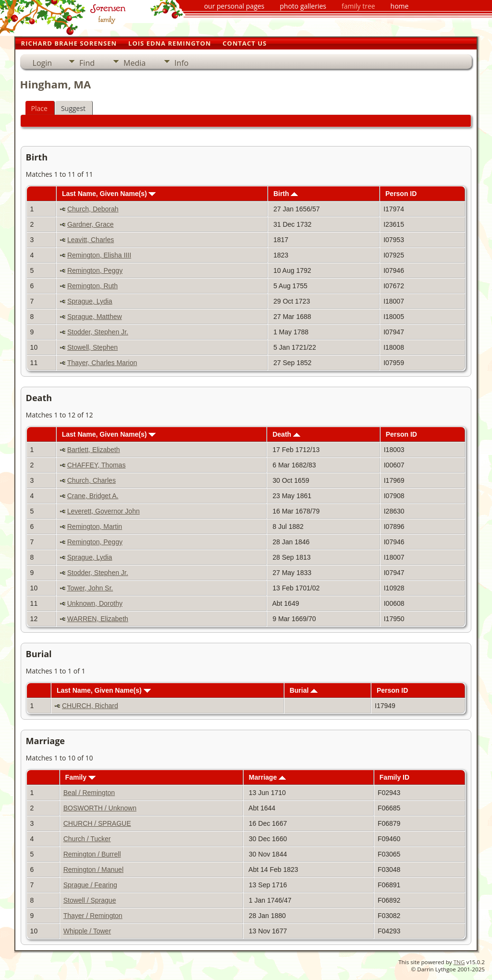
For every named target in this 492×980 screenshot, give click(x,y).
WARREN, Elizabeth (98, 619)
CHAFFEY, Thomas (97, 465)
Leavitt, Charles (91, 240)
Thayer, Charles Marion (102, 363)
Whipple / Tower (87, 931)
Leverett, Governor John (104, 511)
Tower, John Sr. (90, 588)
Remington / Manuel (93, 870)
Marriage (267, 777)
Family (80, 777)
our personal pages (234, 6)
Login (43, 63)
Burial (304, 690)
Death (286, 434)
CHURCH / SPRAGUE (97, 823)
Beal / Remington (89, 793)
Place (39, 108)
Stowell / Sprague (90, 900)
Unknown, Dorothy (95, 603)
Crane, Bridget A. (93, 496)
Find (87, 63)
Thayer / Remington (93, 916)
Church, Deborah (93, 209)
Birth (286, 194)
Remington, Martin (95, 527)
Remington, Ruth (92, 286)
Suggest (73, 108)
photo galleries (303, 6)
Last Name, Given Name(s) (109, 194)
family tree (358, 6)
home (400, 6)
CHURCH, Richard (90, 706)
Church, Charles (92, 480)
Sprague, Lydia (90, 301)
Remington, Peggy (95, 270)
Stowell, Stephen (92, 347)
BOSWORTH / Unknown (100, 808)
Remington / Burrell (92, 854)
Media (135, 63)
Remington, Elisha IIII (99, 255)
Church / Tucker (87, 839)
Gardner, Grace (91, 224)
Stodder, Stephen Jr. (98, 332)
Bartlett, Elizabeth (94, 450)
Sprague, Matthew (95, 317)
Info (181, 63)
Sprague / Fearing (90, 885)
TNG (459, 962)
